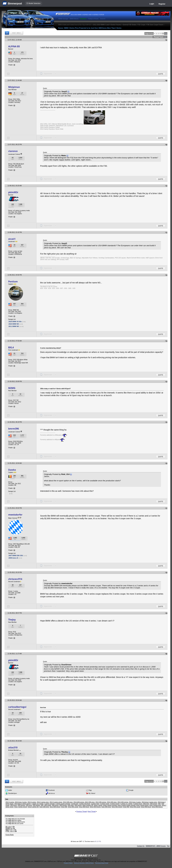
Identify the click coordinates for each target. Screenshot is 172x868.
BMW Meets (74, 19)
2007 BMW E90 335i (16, 556)
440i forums (63, 805)
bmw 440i (126, 807)
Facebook (52, 790)
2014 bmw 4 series (135, 802)
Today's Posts (93, 19)
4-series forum (138, 804)
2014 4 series (32, 802)
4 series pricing (115, 804)
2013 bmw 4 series (21, 802)
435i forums (21, 805)
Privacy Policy (68, 863)
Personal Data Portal (102, 863)
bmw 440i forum (146, 807)
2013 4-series (10, 802)
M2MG (12, 388)
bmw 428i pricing (55, 807)
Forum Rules (10, 835)
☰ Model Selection (33, 3)
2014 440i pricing (123, 802)
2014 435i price (90, 802)
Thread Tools (159, 37)
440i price (71, 805)
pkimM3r (13, 192)
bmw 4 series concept (110, 805)
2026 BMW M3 (14, 324)
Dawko (12, 470)
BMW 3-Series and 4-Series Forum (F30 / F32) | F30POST (75, 25)
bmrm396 (13, 429)
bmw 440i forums (157, 807)
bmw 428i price (44, 807)
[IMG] (7, 830)
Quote (161, 74)
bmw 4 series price (155, 805)
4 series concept (50, 804)
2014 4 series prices (56, 802)
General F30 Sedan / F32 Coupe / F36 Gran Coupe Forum (143, 25)
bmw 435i (64, 807)
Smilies (8, 828)
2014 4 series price (43, 802)
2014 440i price (112, 802)
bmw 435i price (106, 807)
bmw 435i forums (95, 807)
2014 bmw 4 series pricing (22, 804)
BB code (8, 827)
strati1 (12, 239)
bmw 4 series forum (142, 805)
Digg (90, 790)
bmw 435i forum (84, 807)
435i (159, 804)
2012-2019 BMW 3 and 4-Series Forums (107, 25)
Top (168, 846)
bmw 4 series (98, 805)
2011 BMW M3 (14, 326)
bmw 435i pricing (117, 807)
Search (103, 19)
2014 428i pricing (79, 802)
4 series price (95, 804)
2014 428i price (68, 802)
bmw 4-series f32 (33, 807)
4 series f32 (74, 804)
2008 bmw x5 (13, 558)
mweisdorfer (15, 515)
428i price (146, 804)
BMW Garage (63, 19)
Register (162, 4)
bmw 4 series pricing (21, 807)
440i (42, 805)
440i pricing (78, 805)
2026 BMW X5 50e (15, 322)
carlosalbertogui (17, 707)
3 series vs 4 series (38, 804)
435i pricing (36, 805)
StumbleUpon (13, 793)
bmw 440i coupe (135, 807)
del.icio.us (52, 793)
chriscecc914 (15, 579)
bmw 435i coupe (73, 807)
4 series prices (105, 804)
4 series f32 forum (85, 804)
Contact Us (141, 846)
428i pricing (154, 804)
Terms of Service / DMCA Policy (84, 863)
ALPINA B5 (14, 46)
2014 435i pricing (101, 802)
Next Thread (92, 811)
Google (131, 790)
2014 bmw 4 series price (149, 802)
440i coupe (48, 805)
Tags (7, 799)
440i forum (55, 805)
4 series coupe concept (63, 804)
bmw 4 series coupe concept (127, 805)
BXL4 (11, 347)
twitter (10, 790)
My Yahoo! (92, 793)
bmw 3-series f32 (88, 805)
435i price (29, 805)
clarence (13, 151)
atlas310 (13, 747)
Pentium (13, 282)
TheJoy (12, 620)
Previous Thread (81, 811)
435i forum (13, 805)
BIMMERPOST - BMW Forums (156, 846)
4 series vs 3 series (126, 804)
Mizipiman (14, 87)
